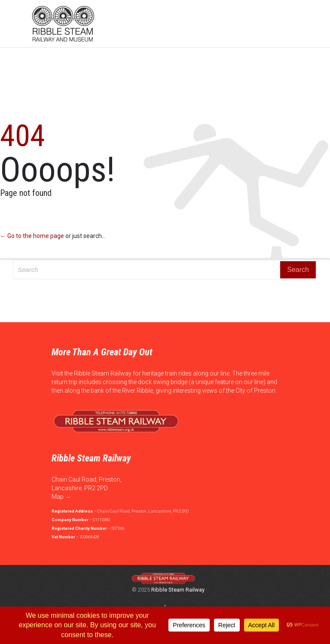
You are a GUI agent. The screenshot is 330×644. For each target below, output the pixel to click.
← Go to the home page (32, 236)
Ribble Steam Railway (178, 590)
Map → (61, 497)
